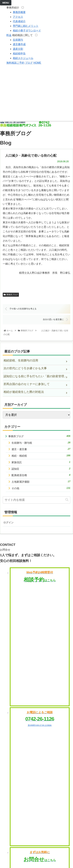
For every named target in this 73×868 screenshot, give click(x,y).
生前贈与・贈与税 (41, 443)
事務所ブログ (11, 295)
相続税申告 (19, 54)
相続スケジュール (23, 58)
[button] (67, 500)
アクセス (18, 17)
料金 (9, 35)
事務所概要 (19, 12)
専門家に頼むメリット (26, 26)
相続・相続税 (41, 456)
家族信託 (41, 462)
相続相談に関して (23, 35)
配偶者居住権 (41, 475)
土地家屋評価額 (41, 482)
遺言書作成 (19, 44)
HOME (37, 63)
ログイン (8, 522)
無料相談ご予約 (15, 63)
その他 (41, 488)
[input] (36, 500)
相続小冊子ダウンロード (27, 31)
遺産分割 (18, 49)
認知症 (41, 469)
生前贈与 (18, 40)
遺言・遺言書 (41, 449)
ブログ (29, 63)
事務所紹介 (14, 8)
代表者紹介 (19, 21)
